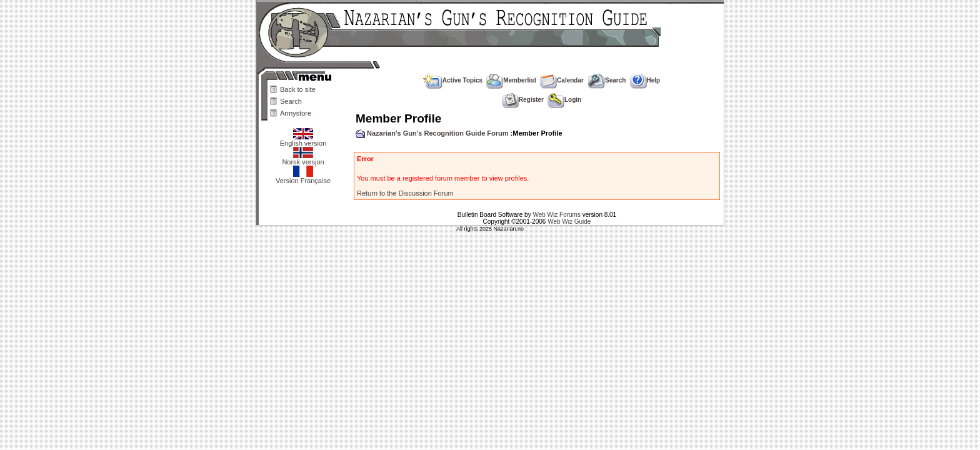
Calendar (562, 80)
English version (303, 140)
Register (523, 100)
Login (564, 100)
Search (291, 101)
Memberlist (511, 80)
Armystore (296, 113)
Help (645, 80)
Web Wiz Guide (569, 222)
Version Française (303, 177)
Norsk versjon (303, 159)
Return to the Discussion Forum (405, 193)
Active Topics (453, 80)
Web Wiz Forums (557, 215)
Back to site (298, 89)
